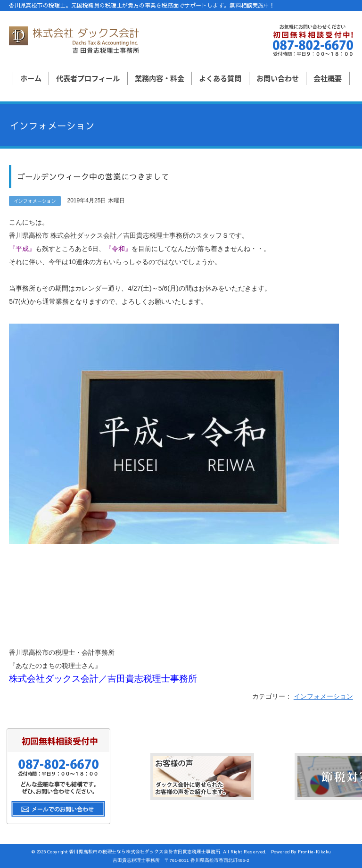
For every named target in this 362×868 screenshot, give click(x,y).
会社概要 (328, 78)
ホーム (31, 78)
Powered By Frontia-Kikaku (301, 851)
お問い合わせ (278, 78)
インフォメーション (323, 696)
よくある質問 (220, 78)
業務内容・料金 (160, 78)
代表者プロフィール (88, 78)
